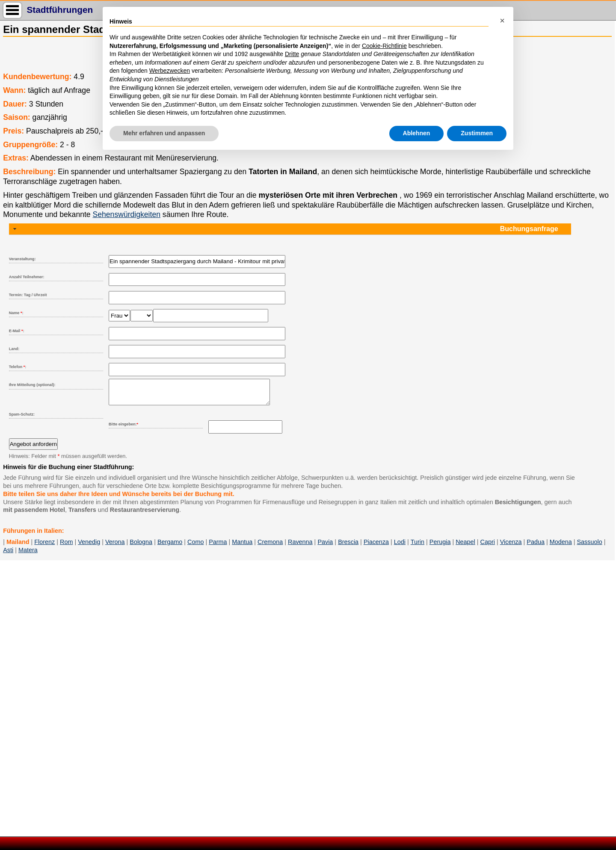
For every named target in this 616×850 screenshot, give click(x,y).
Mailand (18, 547)
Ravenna (300, 547)
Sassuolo (590, 547)
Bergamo (170, 547)
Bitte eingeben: (123, 429)
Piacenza (376, 547)
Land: (14, 349)
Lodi (400, 547)
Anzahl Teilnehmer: (27, 277)
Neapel (465, 547)
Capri (488, 547)
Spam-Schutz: (22, 419)
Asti (8, 555)
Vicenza (511, 547)
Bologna (141, 547)
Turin (418, 547)
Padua (536, 547)
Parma (218, 547)
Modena (561, 547)
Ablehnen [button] (417, 133)
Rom (66, 547)
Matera (28, 555)
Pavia (325, 547)
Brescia (348, 547)
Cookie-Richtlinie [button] (384, 46)
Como (195, 547)
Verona (115, 547)
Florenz (44, 547)
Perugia (440, 547)
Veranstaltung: (22, 259)
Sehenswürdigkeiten (127, 214)
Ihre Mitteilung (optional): (32, 385)
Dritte (292, 54)
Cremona (270, 547)
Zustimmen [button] (477, 133)
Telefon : (18, 367)
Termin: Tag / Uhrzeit (28, 295)
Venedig (89, 547)
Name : (16, 313)
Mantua (242, 547)
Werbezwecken (170, 71)
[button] (502, 21)
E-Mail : (17, 331)
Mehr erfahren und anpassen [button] (164, 133)
